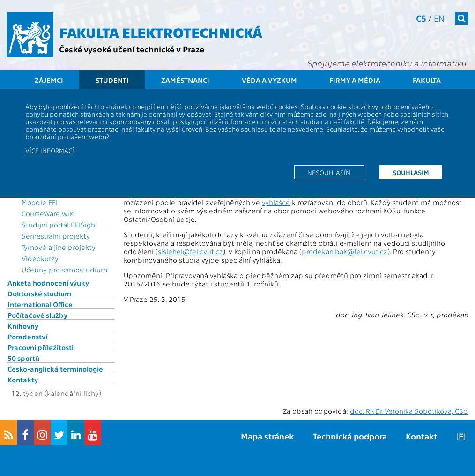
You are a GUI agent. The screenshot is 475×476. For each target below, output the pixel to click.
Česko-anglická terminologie (55, 369)
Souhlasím (411, 172)
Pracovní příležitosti (41, 347)
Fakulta (427, 80)
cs (421, 18)
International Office (40, 304)
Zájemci (49, 80)
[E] (461, 436)
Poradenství (27, 337)
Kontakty (23, 380)
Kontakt (421, 436)
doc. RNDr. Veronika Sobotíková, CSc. (409, 411)
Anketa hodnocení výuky (48, 283)
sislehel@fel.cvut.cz (190, 251)
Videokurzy (40, 258)
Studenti (112, 80)
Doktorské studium (39, 293)
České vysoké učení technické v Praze (132, 49)
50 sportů (23, 358)
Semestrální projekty (56, 236)
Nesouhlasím (329, 172)
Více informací (50, 150)
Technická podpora (350, 436)
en (439, 18)
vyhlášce (276, 202)
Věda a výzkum (269, 80)
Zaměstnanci (185, 80)
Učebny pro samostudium (64, 270)
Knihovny (23, 326)
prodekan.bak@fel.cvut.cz (345, 251)
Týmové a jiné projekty (59, 247)
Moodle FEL (40, 202)
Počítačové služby (37, 315)
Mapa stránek (267, 436)
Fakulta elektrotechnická (161, 32)
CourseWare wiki (48, 213)
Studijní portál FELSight (60, 225)
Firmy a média (355, 80)
